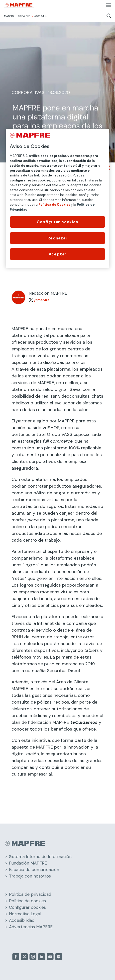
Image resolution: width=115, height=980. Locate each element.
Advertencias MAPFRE (31, 927)
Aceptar (58, 254)
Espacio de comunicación (34, 870)
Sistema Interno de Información (40, 857)
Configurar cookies (27, 907)
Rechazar (57, 238)
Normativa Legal (25, 914)
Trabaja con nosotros (30, 876)
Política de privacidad (30, 894)
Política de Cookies (54, 205)
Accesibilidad (22, 920)
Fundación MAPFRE (28, 863)
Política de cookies (27, 901)
